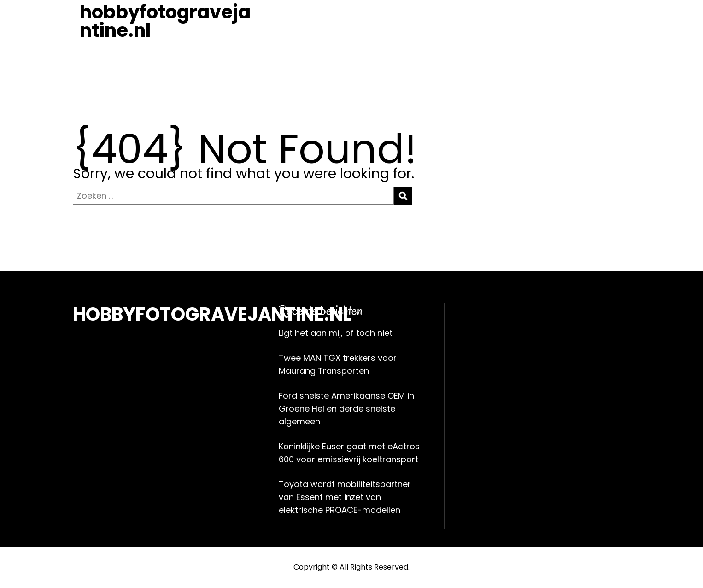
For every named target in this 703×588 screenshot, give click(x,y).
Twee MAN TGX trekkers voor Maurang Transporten (338, 364)
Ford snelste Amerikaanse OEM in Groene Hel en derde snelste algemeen (346, 409)
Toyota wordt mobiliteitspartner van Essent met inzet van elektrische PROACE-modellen (345, 497)
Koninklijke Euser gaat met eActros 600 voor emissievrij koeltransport (349, 453)
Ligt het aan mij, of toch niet (336, 333)
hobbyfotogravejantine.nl (165, 21)
